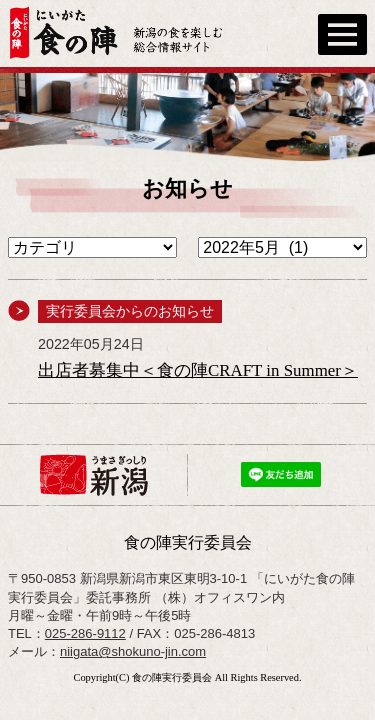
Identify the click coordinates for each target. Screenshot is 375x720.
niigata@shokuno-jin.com (133, 651)
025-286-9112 (85, 633)
